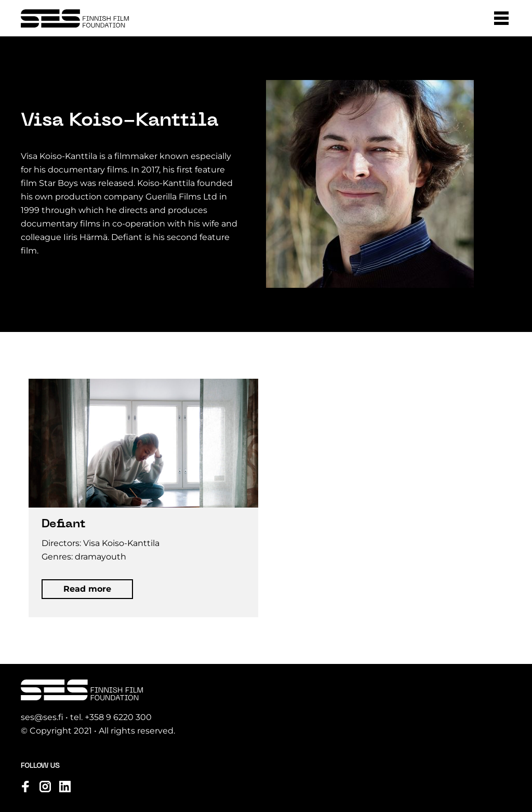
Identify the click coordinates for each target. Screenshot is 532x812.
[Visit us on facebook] (25, 787)
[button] (501, 18)
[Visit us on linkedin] (65, 787)
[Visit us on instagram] (45, 787)
